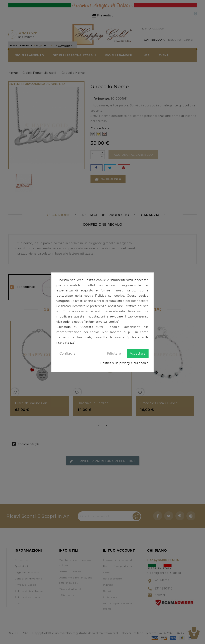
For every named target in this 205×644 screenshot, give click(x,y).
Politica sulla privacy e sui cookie (125, 363)
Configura (67, 353)
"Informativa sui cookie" (102, 322)
